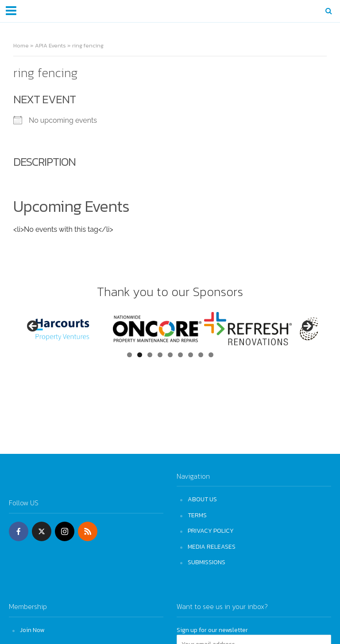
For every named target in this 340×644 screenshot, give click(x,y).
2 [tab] (140, 355)
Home (21, 45)
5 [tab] (170, 355)
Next (307, 327)
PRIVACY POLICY (211, 531)
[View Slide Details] (67, 329)
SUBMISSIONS (207, 562)
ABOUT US (202, 499)
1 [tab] (129, 355)
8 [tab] (201, 355)
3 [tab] (150, 355)
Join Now (32, 630)
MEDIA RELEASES (212, 546)
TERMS (197, 515)
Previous (33, 327)
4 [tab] (160, 355)
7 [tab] (191, 355)
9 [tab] (211, 355)
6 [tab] (180, 355)
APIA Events (50, 45)
